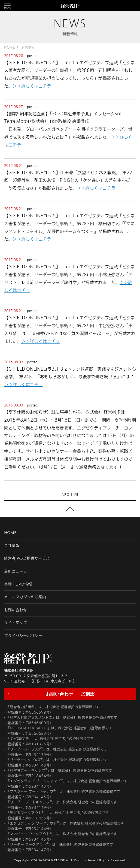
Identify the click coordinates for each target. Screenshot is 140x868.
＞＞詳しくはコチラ (32, 86)
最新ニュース (16, 571)
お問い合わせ (16, 610)
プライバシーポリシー (23, 636)
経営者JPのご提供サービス (27, 558)
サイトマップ (16, 623)
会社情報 (12, 546)
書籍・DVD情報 (18, 584)
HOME (9, 47)
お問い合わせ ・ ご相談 (70, 694)
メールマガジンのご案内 (25, 597)
